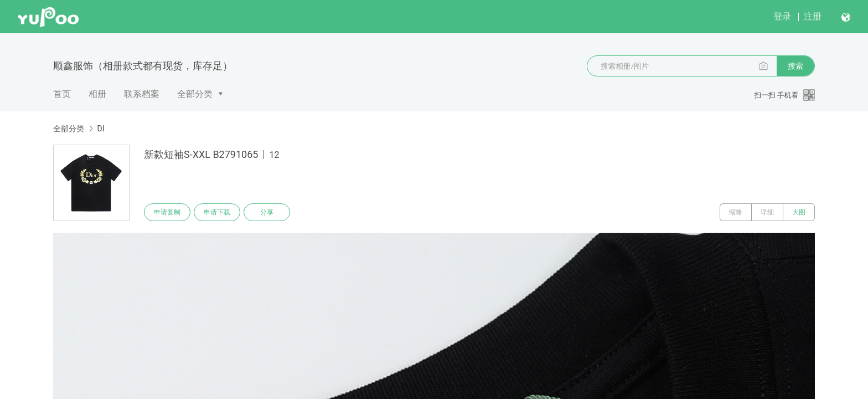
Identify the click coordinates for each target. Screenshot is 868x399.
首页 (62, 94)
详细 (767, 212)
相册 (97, 94)
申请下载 (217, 212)
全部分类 (195, 94)
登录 (782, 16)
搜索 (795, 66)
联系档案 (142, 94)
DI (100, 129)
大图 (799, 212)
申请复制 (167, 212)
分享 (267, 212)
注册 (813, 16)
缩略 (736, 212)
